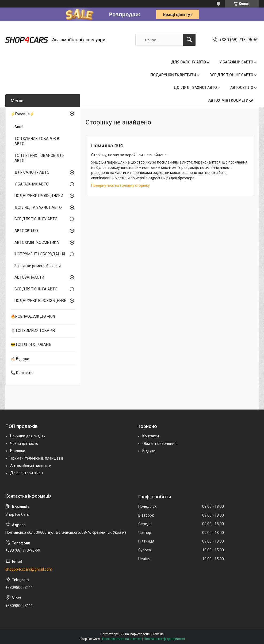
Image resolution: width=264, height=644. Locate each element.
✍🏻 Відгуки (20, 359)
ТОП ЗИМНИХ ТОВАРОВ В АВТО (37, 141)
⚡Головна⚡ (22, 114)
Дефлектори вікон (26, 473)
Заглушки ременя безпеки (38, 266)
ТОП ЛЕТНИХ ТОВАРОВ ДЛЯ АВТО (39, 158)
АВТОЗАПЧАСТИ (29, 277)
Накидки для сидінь (28, 436)
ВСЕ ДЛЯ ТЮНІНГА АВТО (36, 289)
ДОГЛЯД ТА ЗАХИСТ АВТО (38, 207)
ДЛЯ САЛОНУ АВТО (189, 62)
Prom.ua (158, 634)
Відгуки (149, 451)
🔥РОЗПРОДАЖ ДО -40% (33, 316)
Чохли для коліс (24, 444)
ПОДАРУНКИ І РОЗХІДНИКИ (39, 196)
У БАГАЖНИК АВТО (236, 62)
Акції (19, 127)
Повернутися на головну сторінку (120, 185)
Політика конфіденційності (164, 639)
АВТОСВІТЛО (242, 88)
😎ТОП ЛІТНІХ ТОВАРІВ (31, 344)
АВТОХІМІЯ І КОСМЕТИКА (231, 100)
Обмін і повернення (159, 444)
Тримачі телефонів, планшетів (37, 458)
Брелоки (18, 451)
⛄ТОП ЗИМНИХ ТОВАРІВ (33, 331)
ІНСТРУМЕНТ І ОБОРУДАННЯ (40, 254)
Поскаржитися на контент (122, 639)
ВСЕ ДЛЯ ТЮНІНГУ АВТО (231, 75)
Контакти (151, 436)
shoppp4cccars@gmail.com (29, 569)
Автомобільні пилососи (31, 466)
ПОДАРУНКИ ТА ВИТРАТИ (173, 75)
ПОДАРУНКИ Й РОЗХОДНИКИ (41, 301)
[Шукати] (189, 40)
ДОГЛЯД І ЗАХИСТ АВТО (195, 88)
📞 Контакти (22, 373)
